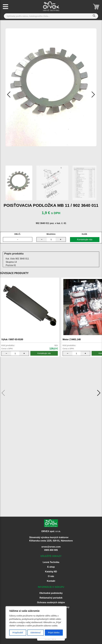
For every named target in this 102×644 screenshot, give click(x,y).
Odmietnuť (36, 632)
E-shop (51, 567)
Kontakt (51, 581)
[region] (36, 622)
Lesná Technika (51, 562)
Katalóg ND (51, 572)
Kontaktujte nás (85, 240)
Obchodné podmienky (51, 593)
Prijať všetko (54, 632)
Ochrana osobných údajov (51, 602)
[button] (93, 95)
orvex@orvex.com (51, 547)
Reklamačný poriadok (51, 598)
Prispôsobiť (18, 632)
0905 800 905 (51, 550)
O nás (51, 576)
